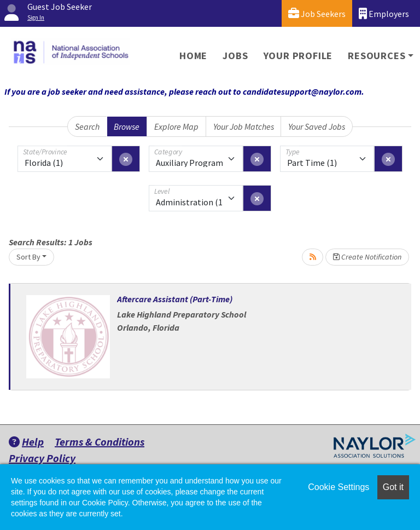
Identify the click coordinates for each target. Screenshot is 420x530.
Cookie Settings (339, 487)
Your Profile (298, 56)
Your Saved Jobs (317, 126)
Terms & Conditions (100, 442)
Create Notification (367, 257)
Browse (127, 126)
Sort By (28, 257)
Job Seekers (317, 13)
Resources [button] (377, 56)
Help (26, 442)
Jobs (235, 56)
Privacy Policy (42, 458)
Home (193, 56)
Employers (384, 13)
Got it (393, 487)
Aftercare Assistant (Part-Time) (175, 299)
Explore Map (176, 126)
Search (87, 126)
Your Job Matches (244, 126)
